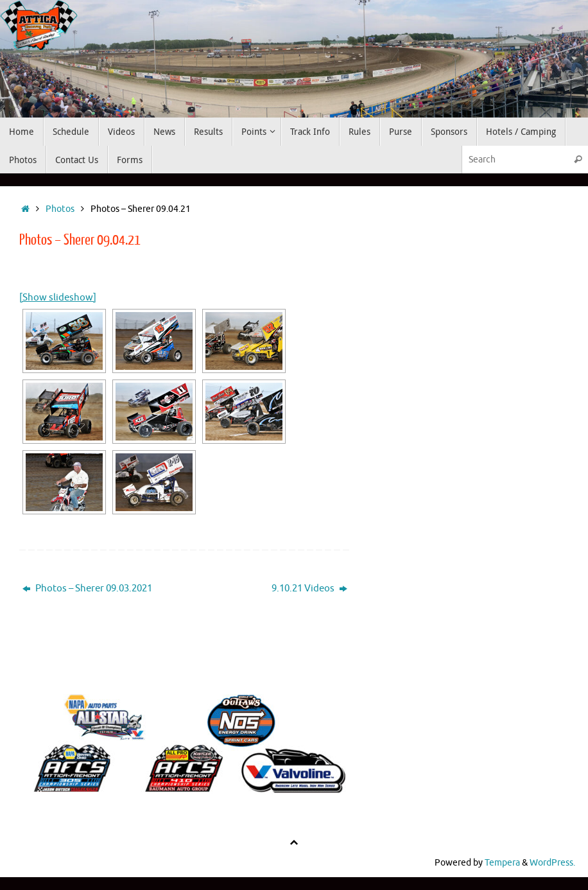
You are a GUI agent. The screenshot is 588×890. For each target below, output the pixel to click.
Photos (60, 209)
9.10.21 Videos (309, 589)
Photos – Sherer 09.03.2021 (87, 589)
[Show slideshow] (58, 298)
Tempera (502, 863)
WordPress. (552, 863)
